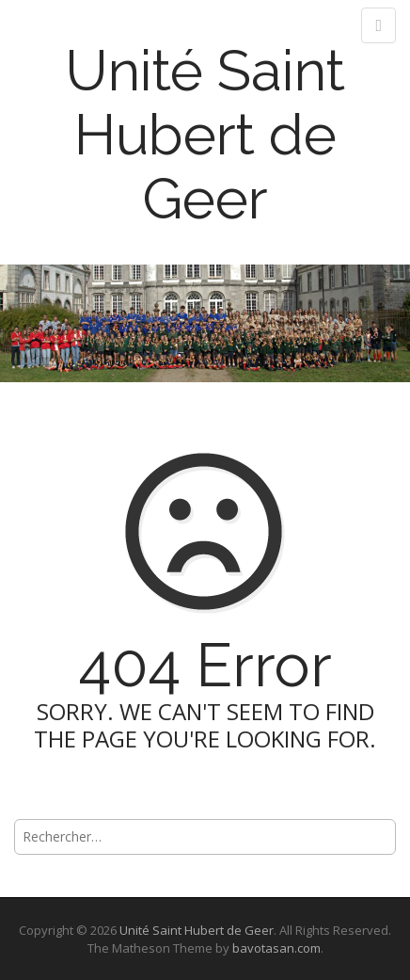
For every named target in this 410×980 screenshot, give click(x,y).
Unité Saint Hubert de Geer (205, 135)
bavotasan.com (276, 948)
